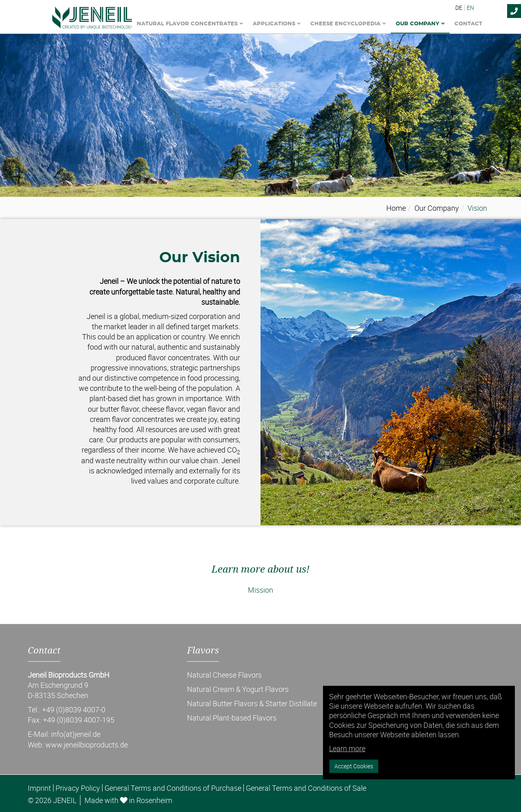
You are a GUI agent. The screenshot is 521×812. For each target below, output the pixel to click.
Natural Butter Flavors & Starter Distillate (252, 703)
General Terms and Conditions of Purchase (173, 788)
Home (396, 208)
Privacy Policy (78, 788)
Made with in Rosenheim (128, 800)
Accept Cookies (354, 766)
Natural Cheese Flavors (224, 675)
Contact (468, 24)
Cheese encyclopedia (348, 24)
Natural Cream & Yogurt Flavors (238, 689)
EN (470, 8)
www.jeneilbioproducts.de (87, 745)
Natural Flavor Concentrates (190, 24)
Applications (277, 24)
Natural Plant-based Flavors (232, 718)
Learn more (347, 748)
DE (459, 8)
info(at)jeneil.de (76, 734)
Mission (260, 590)
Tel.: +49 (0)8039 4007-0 (67, 709)
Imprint (39, 788)
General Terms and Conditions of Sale (306, 788)
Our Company (420, 24)
